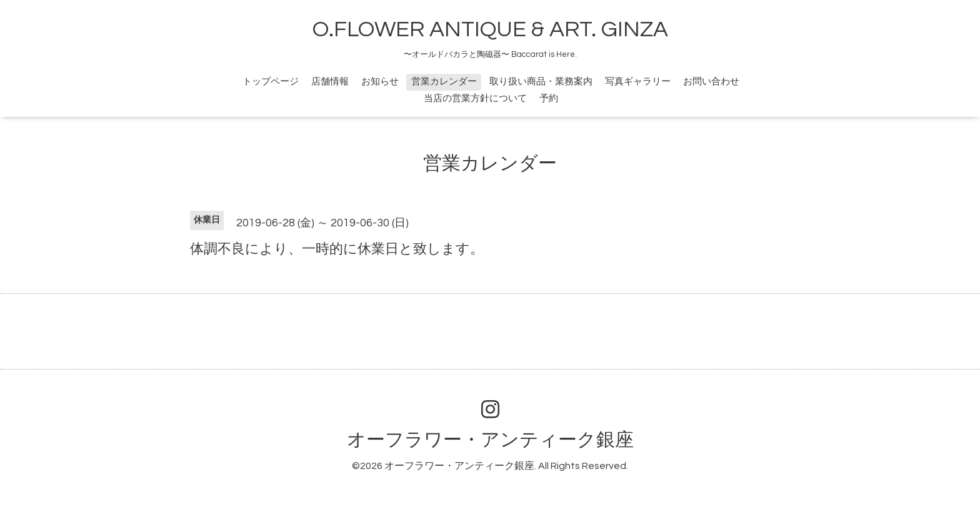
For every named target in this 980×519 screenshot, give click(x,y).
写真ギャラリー (638, 82)
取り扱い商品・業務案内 (541, 82)
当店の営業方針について (475, 98)
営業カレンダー (444, 82)
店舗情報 (330, 82)
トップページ (271, 82)
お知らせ (380, 82)
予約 (549, 98)
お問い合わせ (711, 82)
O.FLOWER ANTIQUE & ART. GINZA (490, 29)
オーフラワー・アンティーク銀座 (490, 440)
